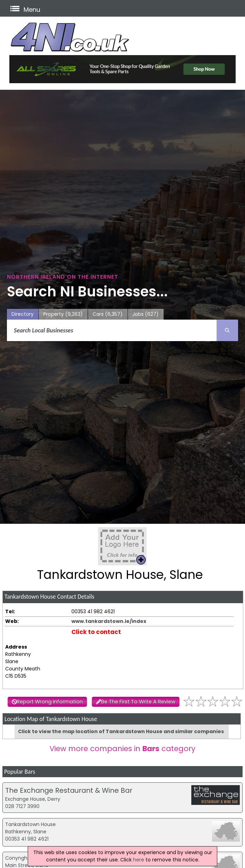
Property (63, 314)
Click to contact (96, 632)
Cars (108, 314)
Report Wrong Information (50, 702)
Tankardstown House (30, 824)
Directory (23, 314)
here (139, 860)
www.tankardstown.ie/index (109, 621)
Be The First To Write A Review (138, 702)
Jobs (146, 314)
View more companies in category (122, 749)
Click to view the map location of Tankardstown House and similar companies (121, 731)
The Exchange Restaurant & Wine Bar (69, 790)
